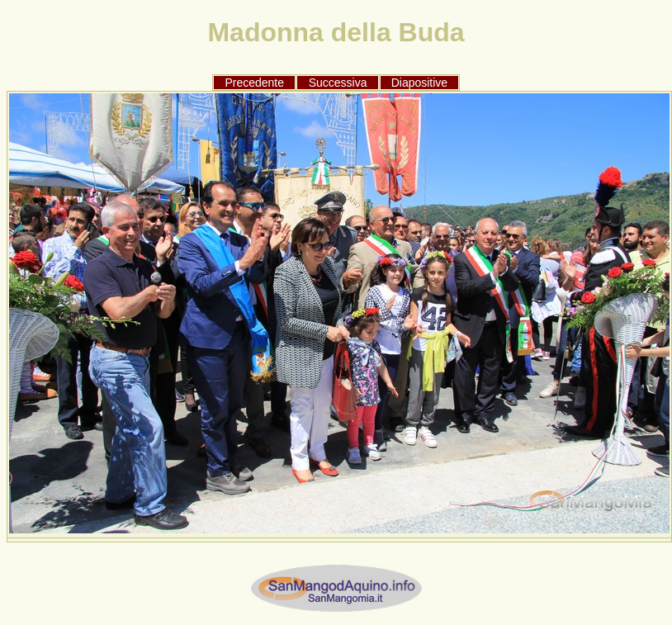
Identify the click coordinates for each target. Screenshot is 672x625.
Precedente (254, 83)
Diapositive (419, 83)
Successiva (338, 83)
